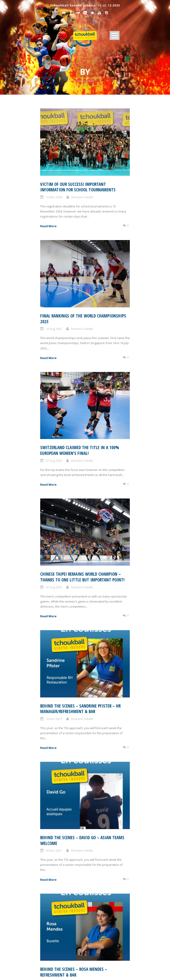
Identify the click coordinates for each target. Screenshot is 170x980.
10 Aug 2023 (54, 329)
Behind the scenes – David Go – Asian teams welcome (82, 840)
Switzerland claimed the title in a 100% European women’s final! (80, 450)
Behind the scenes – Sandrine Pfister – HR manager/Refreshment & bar (80, 709)
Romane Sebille (82, 197)
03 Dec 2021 (54, 850)
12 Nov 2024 (54, 197)
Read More (48, 226)
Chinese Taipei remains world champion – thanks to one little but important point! (82, 577)
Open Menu (115, 35)
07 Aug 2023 (54, 461)
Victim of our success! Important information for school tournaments (78, 187)
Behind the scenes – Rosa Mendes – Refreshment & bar (74, 972)
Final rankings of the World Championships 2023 (83, 319)
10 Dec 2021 (54, 719)
